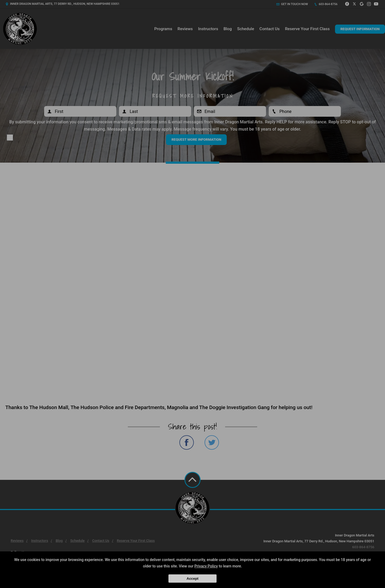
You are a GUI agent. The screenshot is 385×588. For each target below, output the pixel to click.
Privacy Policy (206, 566)
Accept (192, 579)
